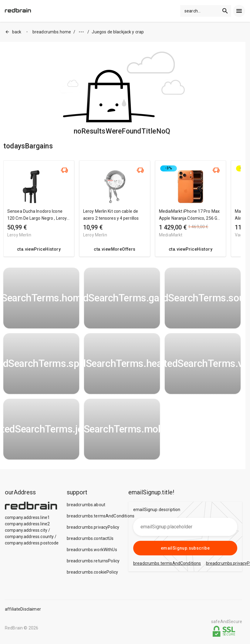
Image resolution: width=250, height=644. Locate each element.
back (13, 32)
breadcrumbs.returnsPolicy (93, 561)
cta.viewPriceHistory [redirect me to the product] (39, 249)
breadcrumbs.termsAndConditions (101, 516)
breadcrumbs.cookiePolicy (93, 572)
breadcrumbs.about (86, 505)
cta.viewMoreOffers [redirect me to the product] (115, 249)
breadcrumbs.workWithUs (92, 550)
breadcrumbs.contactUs (90, 538)
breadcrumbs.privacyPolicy (93, 527)
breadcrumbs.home (52, 32)
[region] (122, 212)
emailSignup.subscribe (185, 548)
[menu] (239, 11)
